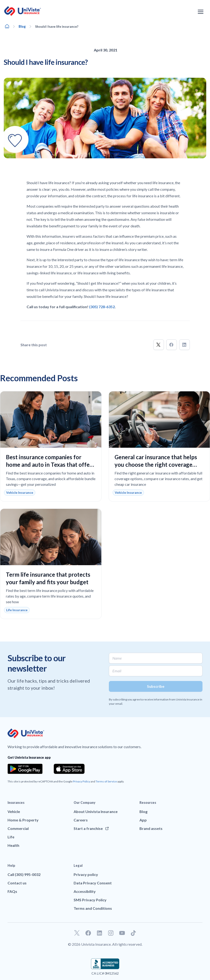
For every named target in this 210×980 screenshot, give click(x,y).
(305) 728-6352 (102, 307)
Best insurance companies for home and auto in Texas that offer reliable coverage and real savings (49, 465)
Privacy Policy (81, 781)
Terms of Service (106, 781)
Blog (22, 26)
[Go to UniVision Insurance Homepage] (23, 11)
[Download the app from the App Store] (69, 769)
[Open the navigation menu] (201, 12)
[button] (159, 345)
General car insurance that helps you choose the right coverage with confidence (156, 465)
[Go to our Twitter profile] (77, 933)
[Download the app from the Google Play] (25, 769)
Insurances (16, 803)
